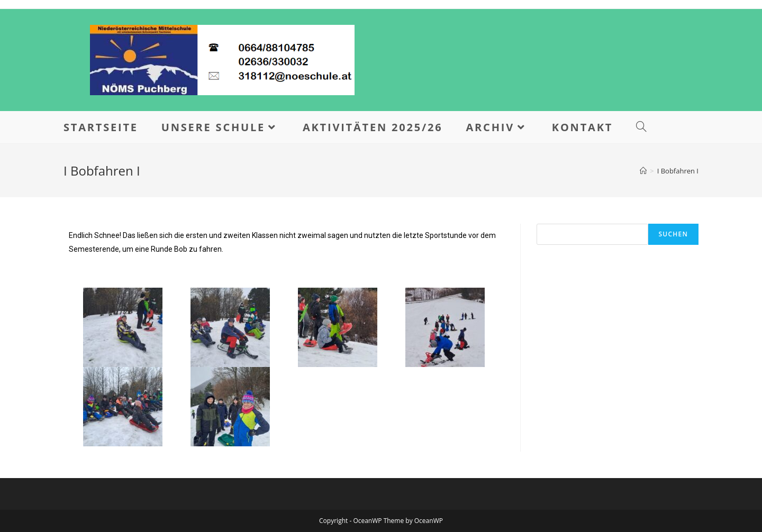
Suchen (673, 234)
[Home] (643, 171)
